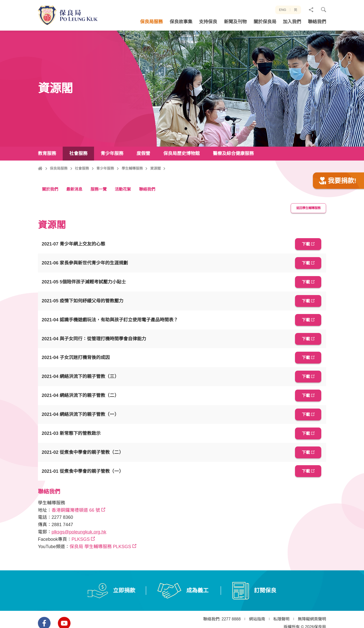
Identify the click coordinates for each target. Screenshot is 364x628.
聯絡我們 (147, 214)
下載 (304, 267)
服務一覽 (99, 214)
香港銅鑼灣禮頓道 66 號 (76, 527)
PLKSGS (81, 556)
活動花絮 (123, 214)
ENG (283, 10)
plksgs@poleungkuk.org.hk (79, 549)
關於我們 (50, 214)
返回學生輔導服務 (306, 232)
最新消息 (74, 214)
